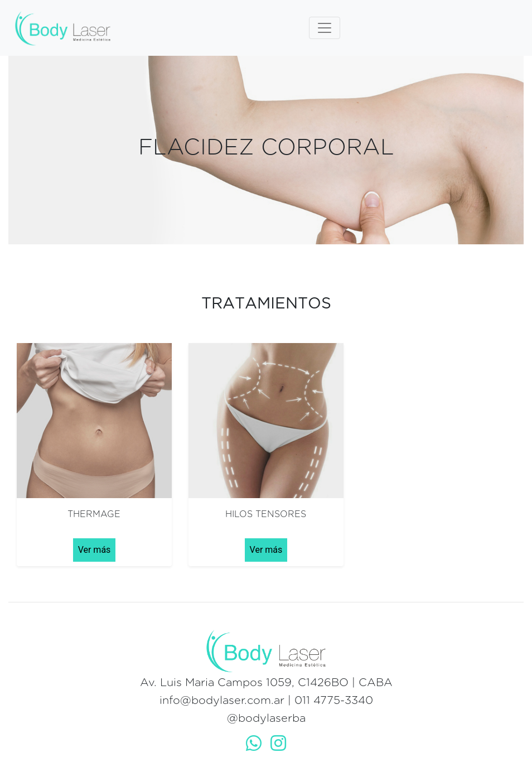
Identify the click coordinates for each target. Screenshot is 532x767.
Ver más (95, 550)
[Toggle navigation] (325, 28)
